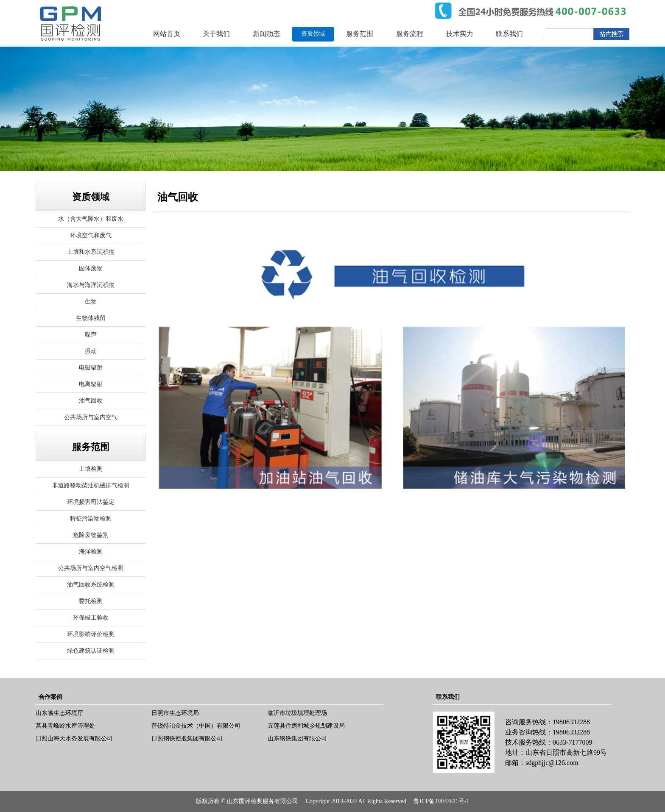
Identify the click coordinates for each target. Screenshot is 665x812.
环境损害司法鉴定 (91, 502)
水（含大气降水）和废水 (91, 219)
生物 (91, 302)
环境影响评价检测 (91, 634)
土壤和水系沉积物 (91, 252)
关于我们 (216, 34)
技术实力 (460, 34)
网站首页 (167, 34)
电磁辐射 (91, 368)
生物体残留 (91, 318)
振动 (91, 351)
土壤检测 (91, 469)
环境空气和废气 (91, 235)
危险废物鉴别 (91, 535)
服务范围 (360, 34)
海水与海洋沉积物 (91, 285)
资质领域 (313, 34)
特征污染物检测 (91, 519)
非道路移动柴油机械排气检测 (91, 485)
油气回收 (91, 401)
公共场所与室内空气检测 (91, 568)
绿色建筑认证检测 (91, 651)
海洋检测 (91, 552)
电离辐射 (91, 384)
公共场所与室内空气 (91, 417)
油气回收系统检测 (91, 585)
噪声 (91, 335)
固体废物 (91, 268)
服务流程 (410, 34)
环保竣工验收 (91, 618)
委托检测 (91, 601)
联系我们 (509, 34)
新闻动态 (266, 34)
